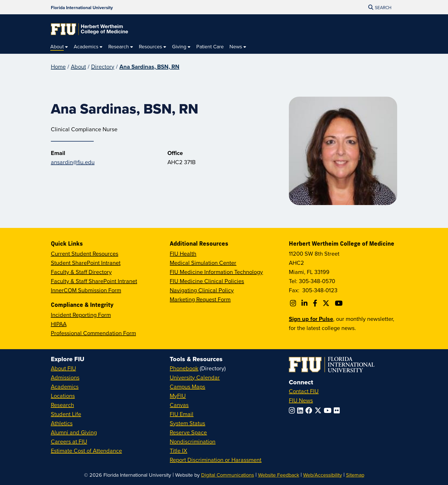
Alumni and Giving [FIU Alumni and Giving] (74, 432)
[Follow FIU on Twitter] (319, 410)
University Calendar (195, 377)
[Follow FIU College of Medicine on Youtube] (340, 303)
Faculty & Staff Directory (81, 272)
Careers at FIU (69, 441)
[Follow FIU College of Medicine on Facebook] (316, 303)
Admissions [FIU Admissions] (65, 377)
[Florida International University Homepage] (82, 7)
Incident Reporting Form (81, 315)
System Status (187, 423)
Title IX (178, 451)
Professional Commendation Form (93, 333)
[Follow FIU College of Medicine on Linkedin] (305, 303)
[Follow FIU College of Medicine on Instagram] (294, 303)
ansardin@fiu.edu (73, 162)
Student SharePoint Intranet (86, 263)
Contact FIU (304, 391)
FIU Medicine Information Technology (216, 272)
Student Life (66, 414)
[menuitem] (59, 47)
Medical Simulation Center (203, 263)
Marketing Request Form (200, 299)
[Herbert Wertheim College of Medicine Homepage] (89, 29)
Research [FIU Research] (62, 405)
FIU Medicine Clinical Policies (207, 281)
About (78, 66)
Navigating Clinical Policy (202, 290)
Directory (103, 66)
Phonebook (184, 368)
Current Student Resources (85, 254)
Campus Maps (187, 386)
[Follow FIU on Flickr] (338, 410)
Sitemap (355, 475)
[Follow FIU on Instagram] (293, 410)
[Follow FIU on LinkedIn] (301, 410)
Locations (63, 396)
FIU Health (183, 254)
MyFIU (178, 396)
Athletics (62, 423)
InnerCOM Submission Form (86, 290)
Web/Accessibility (323, 475)
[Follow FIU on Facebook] (310, 410)
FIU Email (182, 414)
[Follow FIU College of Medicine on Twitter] (327, 303)
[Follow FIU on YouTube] (329, 410)
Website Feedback (279, 475)
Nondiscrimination (193, 441)
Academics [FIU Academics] (65, 386)
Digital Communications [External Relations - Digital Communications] (228, 475)
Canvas (179, 405)
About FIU (63, 368)
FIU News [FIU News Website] (301, 400)
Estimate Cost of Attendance (86, 451)
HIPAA (59, 324)
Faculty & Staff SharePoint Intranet (94, 281)
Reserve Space (188, 432)
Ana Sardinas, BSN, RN (149, 66)
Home (58, 66)
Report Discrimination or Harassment (216, 460)
